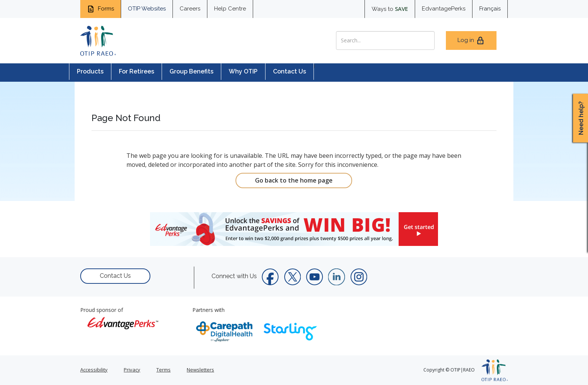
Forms (100, 9)
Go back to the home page (294, 180)
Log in (471, 40)
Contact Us (289, 71)
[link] (294, 229)
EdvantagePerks (444, 9)
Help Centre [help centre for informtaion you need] (230, 9)
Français (490, 9)
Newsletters (200, 370)
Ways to (390, 9)
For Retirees (136, 71)
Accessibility (94, 370)
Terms (163, 370)
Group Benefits (191, 71)
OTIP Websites (147, 9)
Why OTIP (243, 71)
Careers (190, 9)
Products (90, 71)
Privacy (132, 370)
